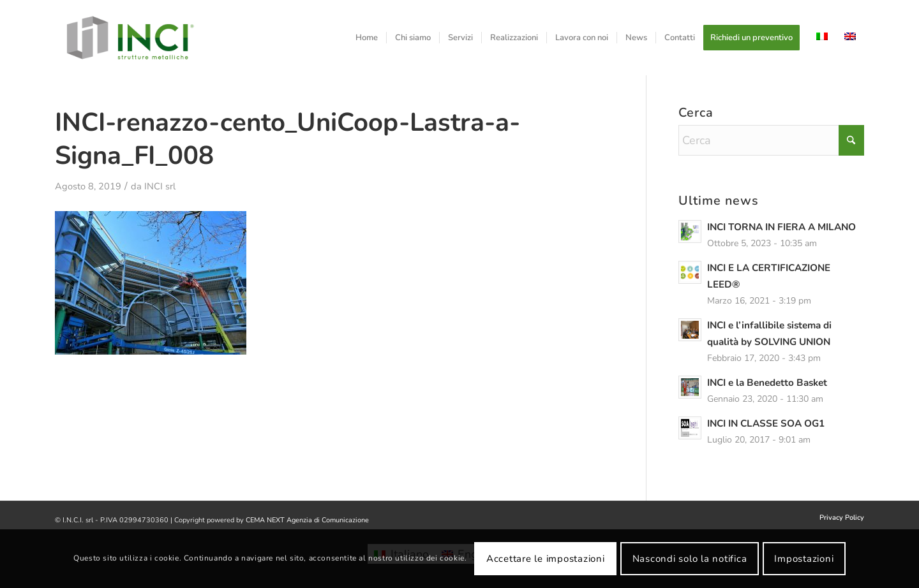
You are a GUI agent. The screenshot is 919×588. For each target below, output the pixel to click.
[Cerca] (771, 140)
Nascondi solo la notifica (690, 559)
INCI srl (160, 186)
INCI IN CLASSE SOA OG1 (766, 423)
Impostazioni (804, 559)
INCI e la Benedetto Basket (767, 383)
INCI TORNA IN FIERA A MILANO (781, 227)
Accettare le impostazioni (546, 559)
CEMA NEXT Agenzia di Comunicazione (307, 520)
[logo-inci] (130, 38)
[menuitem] (367, 38)
